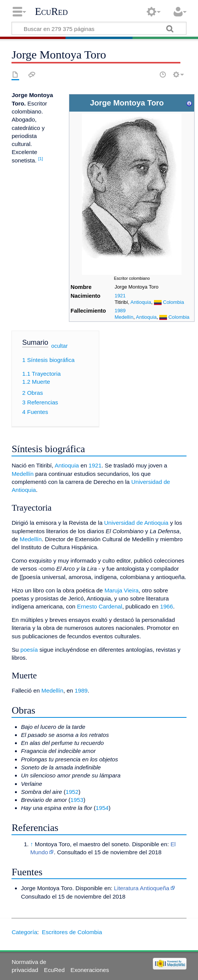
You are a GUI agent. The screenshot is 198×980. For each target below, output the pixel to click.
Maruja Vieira (122, 590)
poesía (29, 650)
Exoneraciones (90, 970)
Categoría (24, 932)
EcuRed (51, 11)
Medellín (124, 317)
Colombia (174, 302)
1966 (167, 606)
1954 (102, 808)
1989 (120, 311)
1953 (77, 800)
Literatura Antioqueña (142, 888)
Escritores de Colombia (72, 932)
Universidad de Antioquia (136, 523)
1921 (120, 296)
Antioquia (141, 302)
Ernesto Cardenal (100, 606)
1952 (72, 792)
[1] (41, 159)
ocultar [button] (60, 346)
